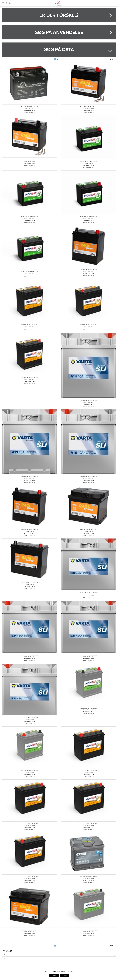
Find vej (47, 971)
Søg (7, 3)
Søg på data (59, 50)
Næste (112, 59)
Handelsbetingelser (59, 971)
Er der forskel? (59, 15)
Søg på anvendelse (59, 32)
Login (10, 3)
